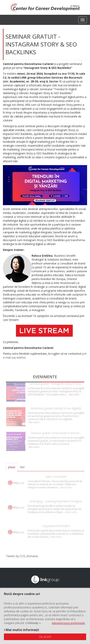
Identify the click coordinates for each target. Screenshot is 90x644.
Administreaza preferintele (68, 623)
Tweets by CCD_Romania (22, 556)
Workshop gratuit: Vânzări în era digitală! (56, 405)
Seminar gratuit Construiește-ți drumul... (56, 429)
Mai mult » (74, 391)
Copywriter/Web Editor (56, 522)
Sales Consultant (56, 473)
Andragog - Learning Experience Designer (56, 497)
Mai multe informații (22, 630)
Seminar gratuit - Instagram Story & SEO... (56, 380)
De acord (45, 637)
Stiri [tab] (22, 467)
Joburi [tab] (12, 467)
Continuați (32, 623)
